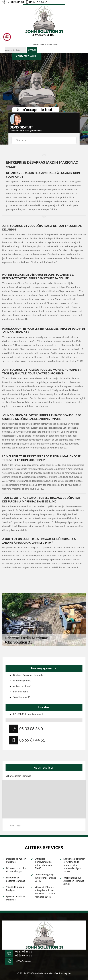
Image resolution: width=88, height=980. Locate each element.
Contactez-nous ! (27, 56)
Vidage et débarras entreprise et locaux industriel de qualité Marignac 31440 (45, 892)
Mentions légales (62, 973)
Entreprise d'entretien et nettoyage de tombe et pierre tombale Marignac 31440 (74, 865)
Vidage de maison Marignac (15, 889)
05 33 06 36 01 (13, 2)
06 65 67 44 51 (37, 2)
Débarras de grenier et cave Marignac (16, 870)
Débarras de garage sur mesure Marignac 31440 (45, 878)
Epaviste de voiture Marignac (16, 898)
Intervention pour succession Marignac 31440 (74, 881)
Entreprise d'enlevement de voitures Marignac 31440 (44, 864)
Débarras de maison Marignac (16, 860)
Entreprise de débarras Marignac (16, 879)
